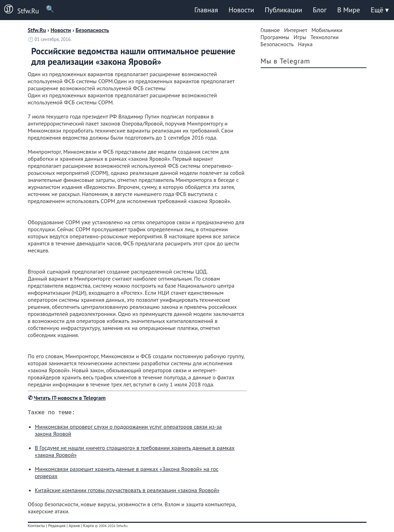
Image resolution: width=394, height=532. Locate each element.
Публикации (283, 10)
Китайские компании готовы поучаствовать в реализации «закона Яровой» (127, 491)
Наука (305, 44)
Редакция (57, 527)
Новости (241, 10)
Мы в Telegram (286, 61)
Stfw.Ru (19, 10)
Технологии (325, 37)
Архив (74, 527)
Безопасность (277, 44)
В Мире (349, 10)
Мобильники (327, 30)
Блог (320, 10)
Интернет (296, 30)
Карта (89, 527)
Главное (270, 30)
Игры (300, 37)
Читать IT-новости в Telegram (70, 398)
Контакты (37, 527)
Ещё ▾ (380, 10)
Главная (206, 10)
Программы (275, 37)
